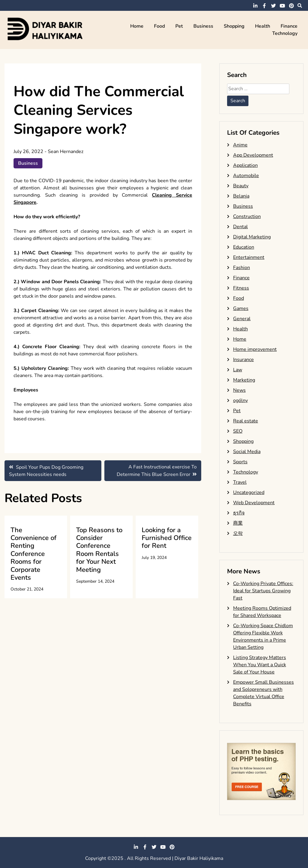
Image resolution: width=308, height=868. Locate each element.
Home (137, 26)
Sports (240, 462)
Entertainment (249, 257)
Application (245, 165)
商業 (238, 523)
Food (159, 26)
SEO (238, 431)
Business (203, 26)
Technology (285, 33)
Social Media (247, 452)
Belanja (241, 196)
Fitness (241, 288)
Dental (240, 227)
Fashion (242, 268)
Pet (179, 26)
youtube (282, 6)
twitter (273, 6)
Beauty (241, 186)
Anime (240, 145)
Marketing (244, 380)
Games (241, 308)
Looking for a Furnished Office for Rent (167, 538)
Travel (240, 482)
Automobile (246, 176)
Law (238, 370)
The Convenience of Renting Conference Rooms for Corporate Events (34, 554)
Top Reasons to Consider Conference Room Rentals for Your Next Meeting (99, 550)
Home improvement (255, 349)
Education (244, 247)
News (239, 390)
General (242, 319)
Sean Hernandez (66, 152)
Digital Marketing (252, 237)
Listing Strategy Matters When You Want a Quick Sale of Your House (260, 665)
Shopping (234, 26)
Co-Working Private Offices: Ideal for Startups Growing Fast (263, 591)
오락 (238, 533)
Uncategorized (249, 492)
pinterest (291, 6)
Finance (289, 26)
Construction (247, 216)
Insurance (243, 360)
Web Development (254, 503)
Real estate (246, 421)
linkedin (255, 6)
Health (263, 26)
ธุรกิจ (239, 513)
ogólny (240, 400)
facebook (264, 6)
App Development (253, 155)
